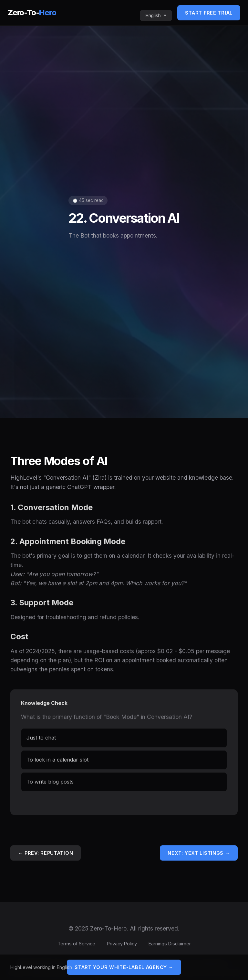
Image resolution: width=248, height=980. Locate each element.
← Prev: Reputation (46, 853)
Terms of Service (76, 944)
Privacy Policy (122, 944)
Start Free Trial (209, 13)
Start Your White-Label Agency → (124, 967)
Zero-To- (32, 12)
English (153, 16)
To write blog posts (50, 784)
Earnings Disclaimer (170, 944)
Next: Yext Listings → (199, 853)
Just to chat (41, 740)
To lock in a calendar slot (57, 762)
